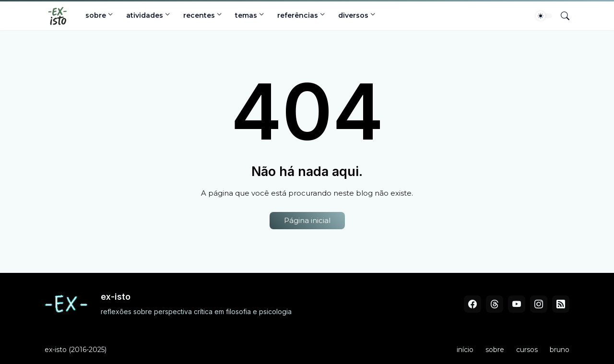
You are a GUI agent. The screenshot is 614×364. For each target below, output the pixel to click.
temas (246, 15)
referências (298, 15)
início (465, 350)
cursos (527, 350)
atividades (145, 15)
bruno (560, 350)
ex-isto (56, 350)
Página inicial (307, 220)
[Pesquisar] (561, 16)
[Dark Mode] (544, 16)
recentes (199, 15)
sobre (96, 15)
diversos (353, 15)
